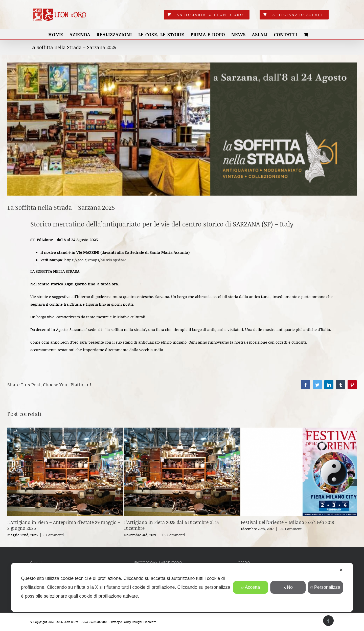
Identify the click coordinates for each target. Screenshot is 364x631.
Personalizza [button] (325, 587)
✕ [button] (341, 570)
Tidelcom (150, 622)
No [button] (288, 587)
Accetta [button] (250, 587)
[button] (11, 482)
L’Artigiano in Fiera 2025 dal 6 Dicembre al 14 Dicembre (172, 525)
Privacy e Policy (120, 622)
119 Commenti (174, 535)
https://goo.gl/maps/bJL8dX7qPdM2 (95, 260)
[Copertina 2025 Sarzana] (182, 129)
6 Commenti (54, 535)
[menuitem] (207, 15)
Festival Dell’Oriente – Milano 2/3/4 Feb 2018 (287, 522)
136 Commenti (291, 529)
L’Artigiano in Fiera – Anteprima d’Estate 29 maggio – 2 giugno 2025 (64, 525)
